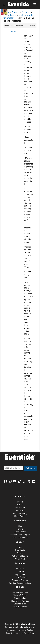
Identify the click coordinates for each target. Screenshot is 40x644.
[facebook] (6, 481)
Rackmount (20, 508)
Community (20, 521)
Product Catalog (20, 513)
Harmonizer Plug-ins (20, 601)
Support (20, 542)
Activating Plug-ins (20, 556)
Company (20, 563)
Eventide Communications (20, 583)
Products (26, 12)
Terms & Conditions (13, 633)
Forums (16, 12)
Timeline (20, 572)
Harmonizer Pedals (20, 592)
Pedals (20, 502)
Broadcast (20, 510)
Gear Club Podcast (20, 538)
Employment (20, 574)
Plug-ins (20, 505)
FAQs (20, 547)
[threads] (25, 481)
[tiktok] (20, 481)
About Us (20, 569)
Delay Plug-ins (20, 604)
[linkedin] (34, 481)
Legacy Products (20, 577)
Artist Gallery (20, 532)
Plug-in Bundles (20, 607)
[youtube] (15, 481)
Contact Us (20, 559)
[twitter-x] (29, 481)
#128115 (33, 26)
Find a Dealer (20, 516)
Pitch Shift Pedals (20, 595)
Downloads (20, 550)
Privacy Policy (29, 633)
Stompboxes (10, 15)
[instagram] (11, 481)
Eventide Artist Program (20, 535)
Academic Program (20, 580)
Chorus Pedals (20, 598)
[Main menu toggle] (35, 4)
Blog (20, 526)
